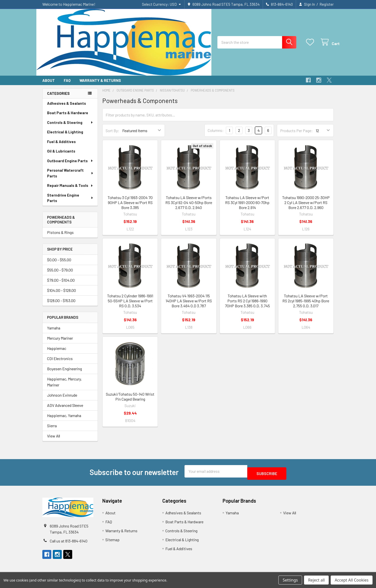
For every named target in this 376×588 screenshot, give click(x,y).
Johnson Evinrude (62, 400)
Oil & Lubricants (61, 156)
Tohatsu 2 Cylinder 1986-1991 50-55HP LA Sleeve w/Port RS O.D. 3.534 (130, 305)
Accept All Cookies (352, 580)
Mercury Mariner (60, 343)
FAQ (67, 85)
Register (327, 4)
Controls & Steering (70, 127)
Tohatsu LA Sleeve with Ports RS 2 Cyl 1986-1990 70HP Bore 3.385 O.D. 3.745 (247, 305)
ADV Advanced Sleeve (65, 410)
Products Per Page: (296, 135)
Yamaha (54, 332)
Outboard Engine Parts (70, 165)
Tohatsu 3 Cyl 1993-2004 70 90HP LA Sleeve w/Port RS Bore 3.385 (130, 207)
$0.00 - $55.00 (59, 264)
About (49, 85)
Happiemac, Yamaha (64, 420)
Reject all (316, 580)
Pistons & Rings (60, 237)
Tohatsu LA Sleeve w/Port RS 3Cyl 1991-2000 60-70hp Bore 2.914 (247, 207)
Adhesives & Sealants (66, 108)
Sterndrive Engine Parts (70, 202)
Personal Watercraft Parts (70, 178)
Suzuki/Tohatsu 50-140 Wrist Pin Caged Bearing (130, 401)
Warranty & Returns (100, 85)
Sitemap (112, 542)
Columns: (216, 135)
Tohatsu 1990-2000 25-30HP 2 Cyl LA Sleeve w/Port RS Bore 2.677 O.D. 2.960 (306, 207)
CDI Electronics (60, 363)
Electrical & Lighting (65, 136)
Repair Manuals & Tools (70, 190)
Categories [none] (58, 98)
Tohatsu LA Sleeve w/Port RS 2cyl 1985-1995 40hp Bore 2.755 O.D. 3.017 (306, 305)
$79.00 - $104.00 (61, 285)
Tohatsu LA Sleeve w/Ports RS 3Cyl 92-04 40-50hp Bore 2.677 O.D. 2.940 (189, 207)
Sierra (52, 430)
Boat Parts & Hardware (68, 117)
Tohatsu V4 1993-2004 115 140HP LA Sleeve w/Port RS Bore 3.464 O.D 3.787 (189, 305)
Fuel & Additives (61, 146)
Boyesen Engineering (64, 373)
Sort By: (112, 135)
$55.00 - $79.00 (60, 274)
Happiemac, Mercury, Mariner (64, 386)
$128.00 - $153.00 (61, 305)
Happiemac (57, 353)
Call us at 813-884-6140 (69, 543)
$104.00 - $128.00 (62, 295)
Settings (290, 580)
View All (54, 440)
